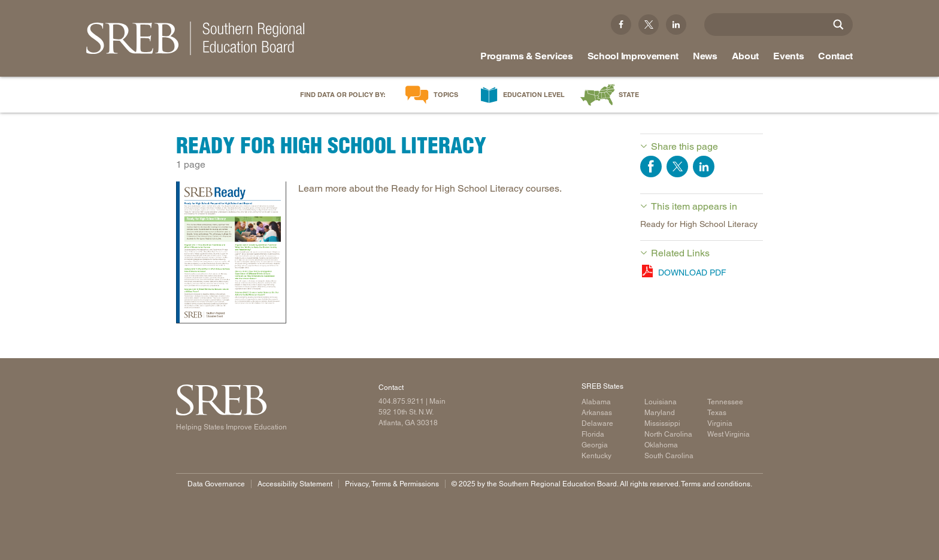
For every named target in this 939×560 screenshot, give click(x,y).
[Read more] (231, 255)
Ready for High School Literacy (699, 224)
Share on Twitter (677, 167)
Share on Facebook (651, 167)
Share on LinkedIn (704, 167)
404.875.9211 (401, 401)
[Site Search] (838, 25)
